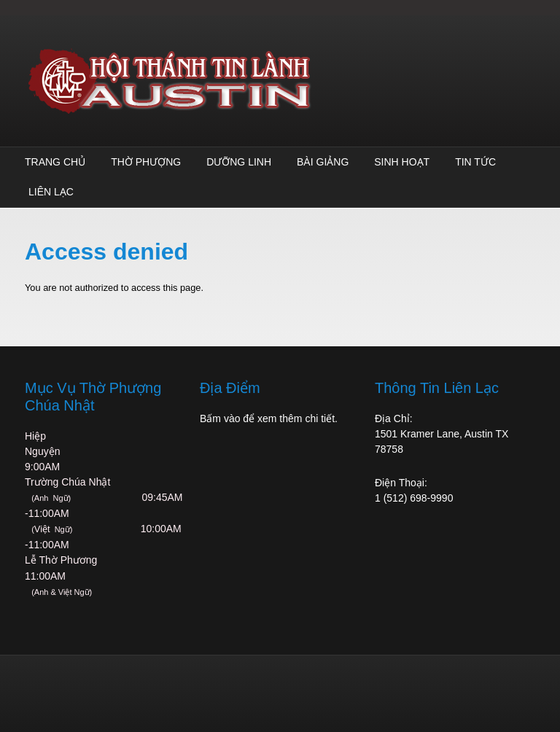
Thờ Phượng (146, 162)
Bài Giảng (323, 162)
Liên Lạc (51, 192)
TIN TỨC (475, 162)
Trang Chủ (55, 162)
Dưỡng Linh (239, 162)
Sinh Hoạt (402, 162)
